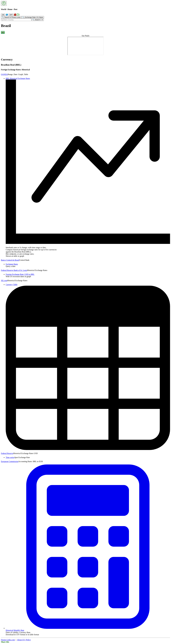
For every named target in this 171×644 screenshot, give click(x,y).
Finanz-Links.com (8, 640)
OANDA (4, 74)
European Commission (10, 461)
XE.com (4, 281)
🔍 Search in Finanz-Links (11, 17)
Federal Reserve (7, 453)
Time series (10, 457)
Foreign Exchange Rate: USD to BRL (20, 274)
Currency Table (12, 285)
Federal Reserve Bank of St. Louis (14, 270)
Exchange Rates (12, 264)
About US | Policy (24, 640)
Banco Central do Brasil (10, 260)
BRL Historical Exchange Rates (18, 78)
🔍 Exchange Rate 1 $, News (33, 17)
